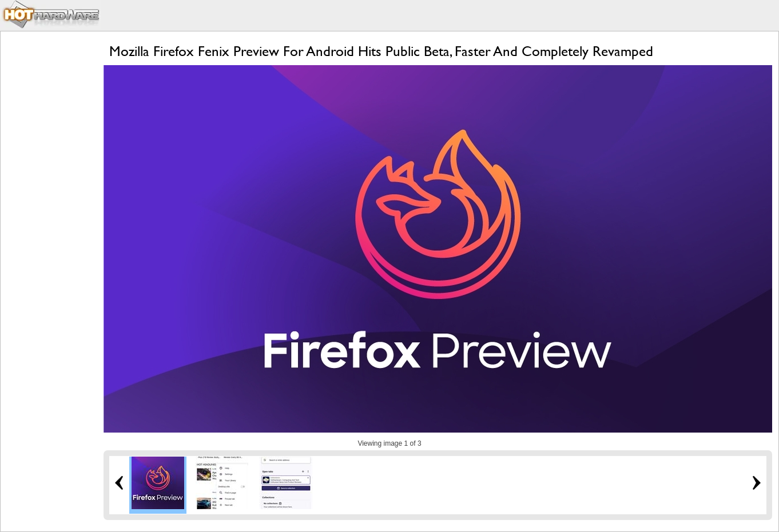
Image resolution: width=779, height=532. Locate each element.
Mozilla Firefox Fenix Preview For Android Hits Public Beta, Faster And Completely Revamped (381, 51)
